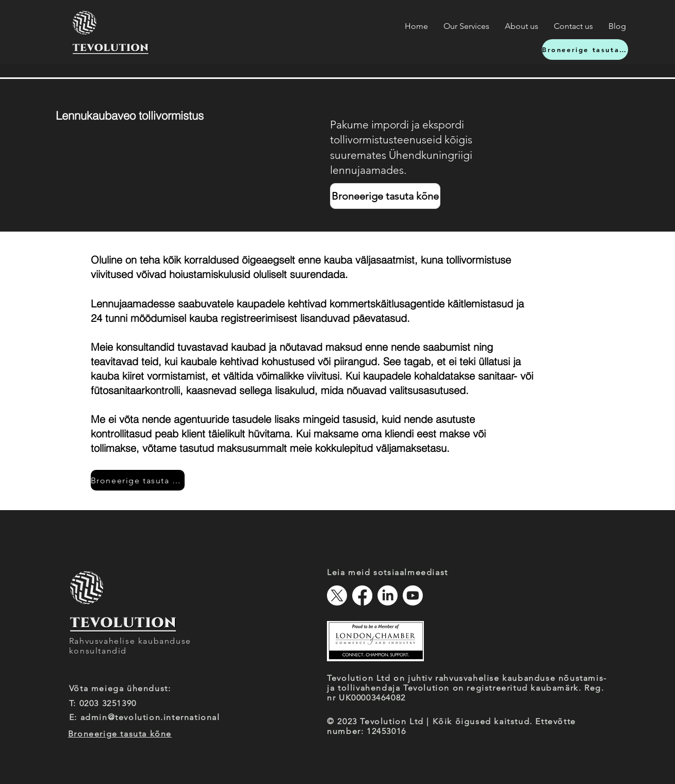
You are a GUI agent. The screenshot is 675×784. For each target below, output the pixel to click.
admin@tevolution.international (150, 717)
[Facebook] (362, 595)
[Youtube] (413, 595)
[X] (337, 595)
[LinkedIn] (388, 595)
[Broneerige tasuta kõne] (585, 50)
